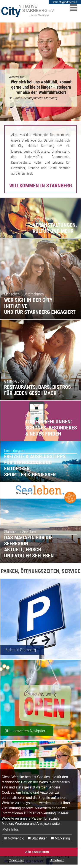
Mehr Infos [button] (11, 829)
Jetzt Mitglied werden (65, 2)
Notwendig (14, 838)
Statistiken (38, 838)
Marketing (60, 838)
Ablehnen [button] (57, 860)
